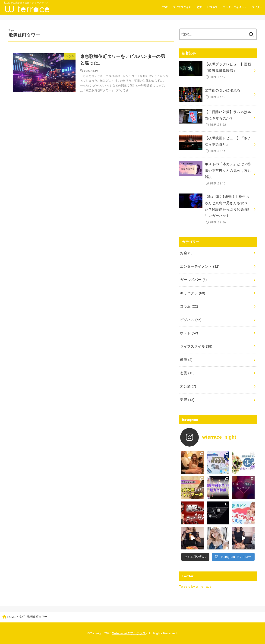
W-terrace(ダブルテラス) (130, 633)
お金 (186, 253)
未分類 (188, 386)
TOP (165, 7)
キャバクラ (192, 293)
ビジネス (212, 7)
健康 (186, 360)
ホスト (189, 333)
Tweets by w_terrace (195, 587)
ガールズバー (193, 280)
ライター (257, 7)
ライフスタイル (182, 7)
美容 (187, 400)
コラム (189, 306)
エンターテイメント (235, 7)
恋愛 (199, 7)
